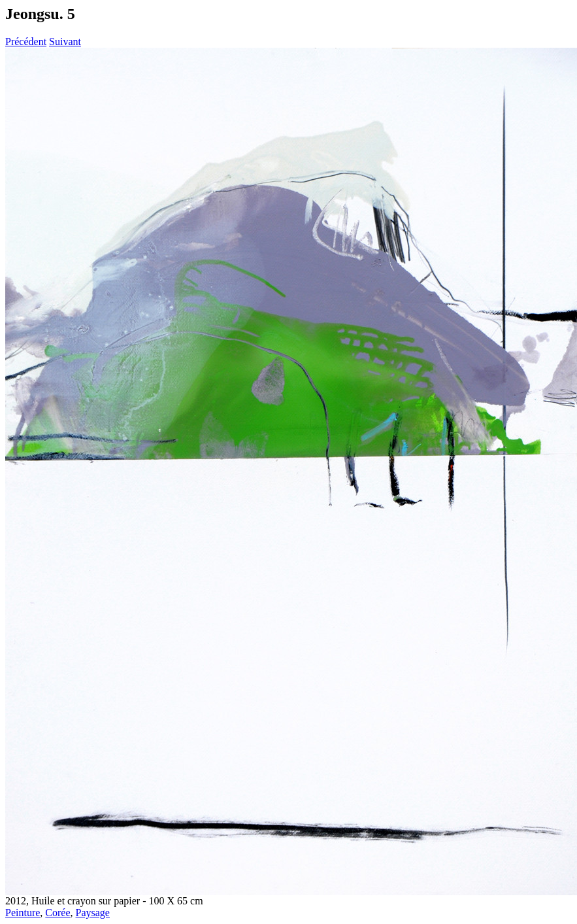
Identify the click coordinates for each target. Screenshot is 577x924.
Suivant (65, 42)
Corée (58, 913)
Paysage (93, 913)
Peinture (23, 913)
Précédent (26, 42)
